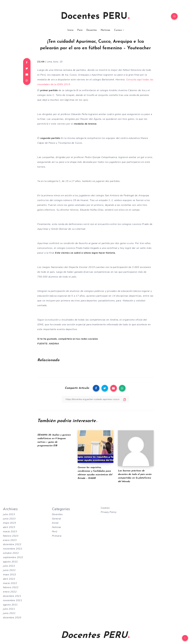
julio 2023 (9, 514)
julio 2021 (9, 609)
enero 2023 (10, 540)
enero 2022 (10, 592)
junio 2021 (9, 613)
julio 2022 (9, 566)
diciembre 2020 (12, 618)
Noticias (105, 30)
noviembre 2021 (13, 600)
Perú (80, 30)
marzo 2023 (10, 532)
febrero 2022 (11, 587)
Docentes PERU (95, 17)
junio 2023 (9, 519)
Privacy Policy (109, 512)
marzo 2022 (10, 583)
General (57, 519)
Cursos (118, 30)
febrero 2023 (11, 536)
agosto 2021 (10, 605)
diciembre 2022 (12, 544)
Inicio (70, 30)
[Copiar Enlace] (95, 399)
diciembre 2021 (12, 596)
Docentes (92, 30)
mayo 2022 (10, 575)
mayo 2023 (10, 523)
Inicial (55, 523)
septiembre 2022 (13, 557)
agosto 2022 (10, 562)
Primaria (57, 536)
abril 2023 (9, 527)
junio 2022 (9, 570)
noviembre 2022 (13, 549)
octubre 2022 (11, 553)
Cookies (105, 508)
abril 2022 (9, 579)
